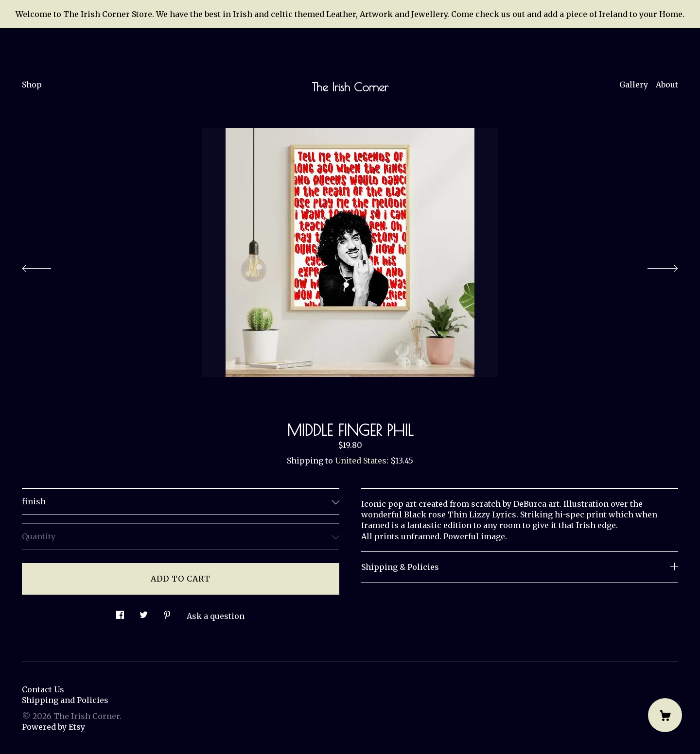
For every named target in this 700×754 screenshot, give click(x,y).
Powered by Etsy (53, 727)
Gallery (634, 85)
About (667, 85)
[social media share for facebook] (120, 612)
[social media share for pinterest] (167, 612)
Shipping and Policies (65, 700)
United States (361, 461)
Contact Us (43, 689)
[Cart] (665, 715)
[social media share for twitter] (144, 612)
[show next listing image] (654, 266)
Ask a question (216, 616)
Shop (32, 85)
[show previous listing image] (46, 266)
